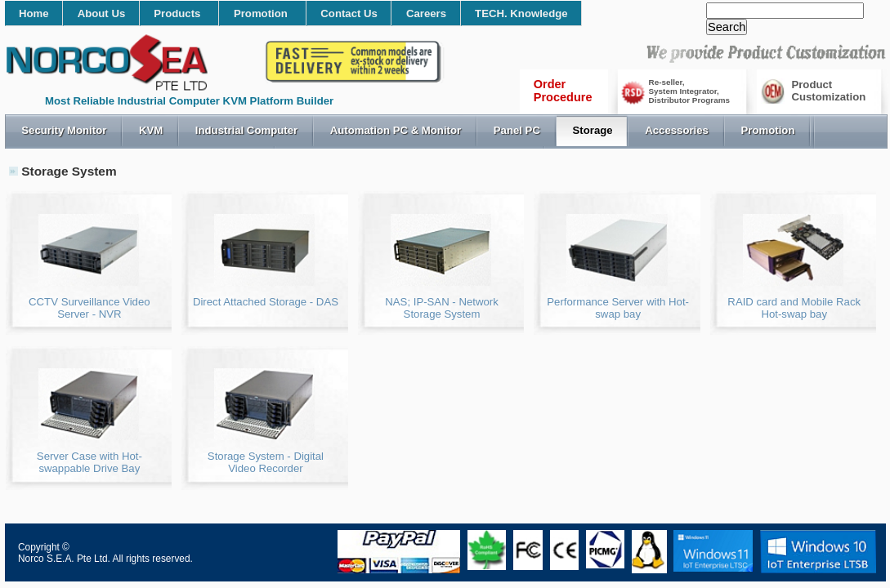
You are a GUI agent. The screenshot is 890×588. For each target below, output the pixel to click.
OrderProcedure (563, 91)
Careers (426, 13)
